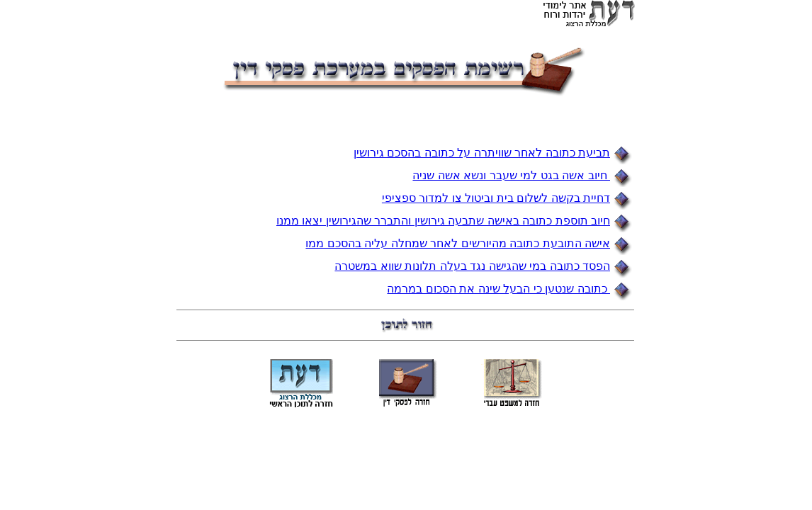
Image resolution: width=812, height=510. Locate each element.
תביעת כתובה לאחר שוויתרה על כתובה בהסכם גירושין (482, 153)
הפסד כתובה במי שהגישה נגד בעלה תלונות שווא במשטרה (472, 266)
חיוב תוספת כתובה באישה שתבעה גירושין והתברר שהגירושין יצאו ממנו (443, 221)
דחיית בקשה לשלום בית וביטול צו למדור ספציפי (496, 198)
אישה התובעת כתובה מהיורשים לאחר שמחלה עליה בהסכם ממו (458, 243)
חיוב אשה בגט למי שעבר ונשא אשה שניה (511, 175)
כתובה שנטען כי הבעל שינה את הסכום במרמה (498, 289)
